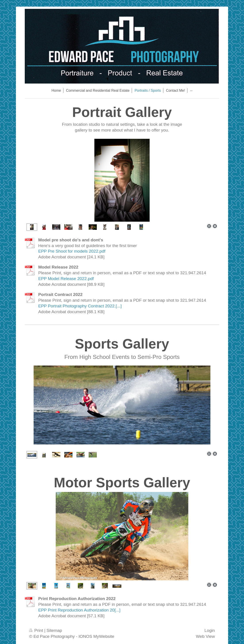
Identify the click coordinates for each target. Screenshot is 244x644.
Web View (205, 636)
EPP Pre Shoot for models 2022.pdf (72, 251)
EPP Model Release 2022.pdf (66, 279)
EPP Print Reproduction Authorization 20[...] (79, 610)
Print (37, 630)
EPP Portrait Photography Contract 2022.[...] (80, 306)
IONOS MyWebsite (96, 636)
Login (210, 630)
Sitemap (54, 630)
